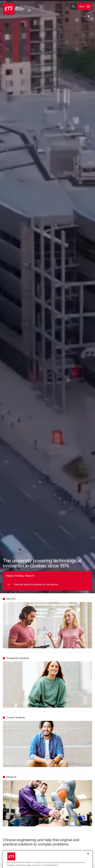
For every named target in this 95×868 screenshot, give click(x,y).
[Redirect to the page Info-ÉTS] (9, 599)
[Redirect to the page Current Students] (14, 718)
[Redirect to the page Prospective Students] (16, 658)
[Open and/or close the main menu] (85, 6)
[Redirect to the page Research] (10, 777)
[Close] (88, 862)
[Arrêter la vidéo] (89, 16)
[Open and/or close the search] (73, 6)
